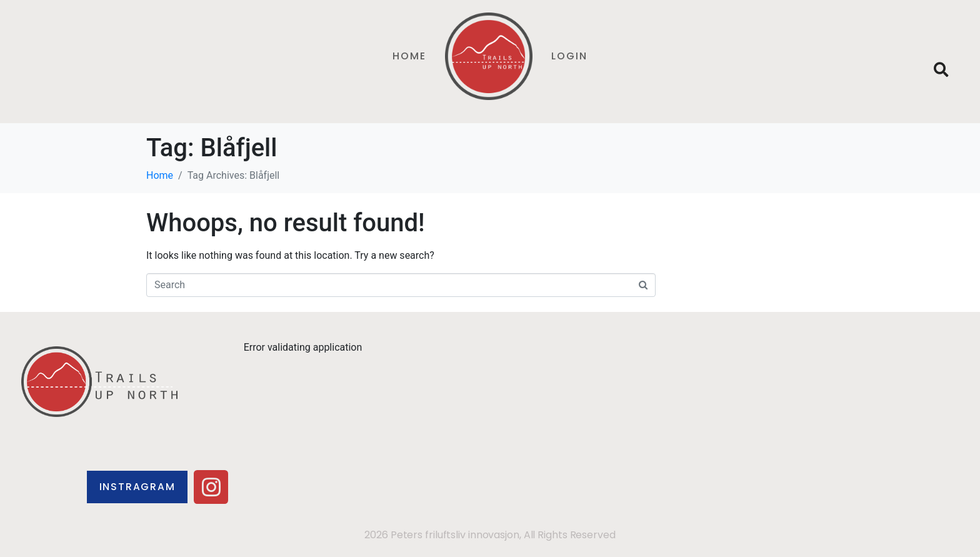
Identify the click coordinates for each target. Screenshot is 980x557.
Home (409, 56)
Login (569, 56)
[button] (942, 70)
